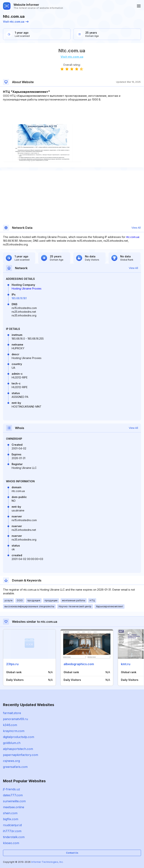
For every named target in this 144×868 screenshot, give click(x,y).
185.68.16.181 (19, 298)
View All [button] (136, 228)
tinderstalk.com (14, 837)
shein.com (10, 813)
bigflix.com (11, 819)
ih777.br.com (12, 831)
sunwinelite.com (14, 801)
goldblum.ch (12, 743)
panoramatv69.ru (15, 719)
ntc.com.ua (133, 237)
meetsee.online (14, 807)
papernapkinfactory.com (21, 755)
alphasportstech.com (18, 749)
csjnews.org (11, 761)
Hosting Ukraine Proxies (27, 288)
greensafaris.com (15, 767)
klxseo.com (11, 843)
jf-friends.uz (12, 789)
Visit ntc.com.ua (16, 22)
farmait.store (12, 713)
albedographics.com (79, 664)
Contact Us (72, 853)
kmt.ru (126, 664)
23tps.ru (12, 664)
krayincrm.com (14, 731)
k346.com (10, 725)
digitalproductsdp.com (19, 737)
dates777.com (13, 795)
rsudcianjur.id (12, 825)
